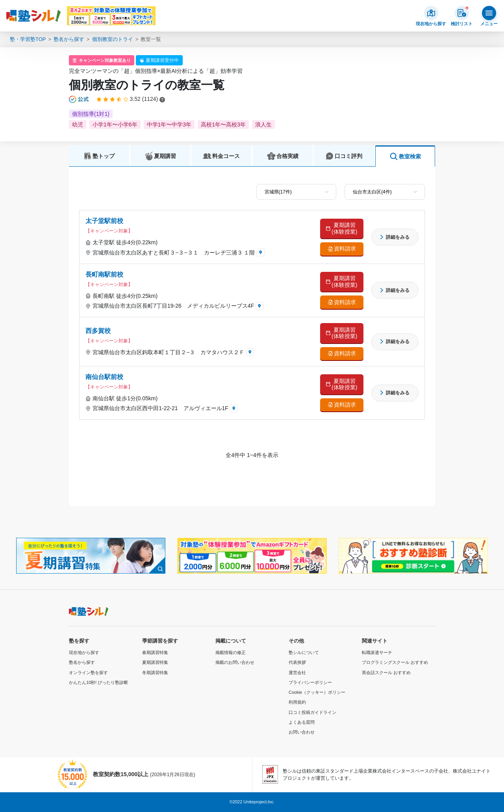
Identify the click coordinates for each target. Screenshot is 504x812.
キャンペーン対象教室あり (105, 60)
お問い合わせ (302, 732)
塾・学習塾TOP (28, 39)
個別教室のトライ (113, 39)
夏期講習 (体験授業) (344, 228)
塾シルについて (304, 652)
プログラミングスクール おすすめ (395, 662)
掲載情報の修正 (231, 652)
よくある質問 (302, 722)
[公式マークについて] (79, 99)
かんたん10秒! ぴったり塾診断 (98, 682)
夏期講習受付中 (162, 60)
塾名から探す (69, 39)
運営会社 (297, 673)
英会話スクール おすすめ (386, 673)
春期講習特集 (155, 652)
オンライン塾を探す (88, 673)
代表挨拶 (297, 662)
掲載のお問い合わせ (235, 662)
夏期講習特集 (155, 662)
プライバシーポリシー (310, 682)
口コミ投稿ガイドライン (312, 712)
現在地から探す (84, 652)
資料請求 (345, 249)
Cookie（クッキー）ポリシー (317, 692)
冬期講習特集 (155, 673)
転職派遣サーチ (377, 652)
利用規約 (297, 702)
